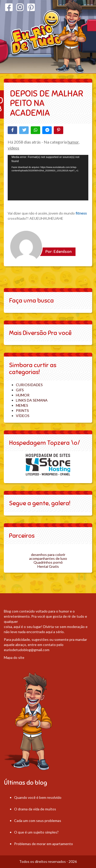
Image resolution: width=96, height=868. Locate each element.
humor (73, 142)
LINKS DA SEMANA (32, 400)
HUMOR (23, 395)
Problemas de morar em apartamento (44, 844)
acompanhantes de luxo (48, 558)
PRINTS (22, 410)
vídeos (13, 148)
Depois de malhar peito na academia (47, 103)
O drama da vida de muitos (35, 809)
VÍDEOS (23, 416)
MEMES (22, 405)
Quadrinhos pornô (48, 562)
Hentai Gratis (48, 566)
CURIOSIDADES (29, 385)
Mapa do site (14, 657)
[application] (48, 178)
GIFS (20, 390)
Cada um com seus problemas (38, 821)
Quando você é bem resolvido (38, 797)
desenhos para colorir (48, 555)
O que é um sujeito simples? (36, 832)
